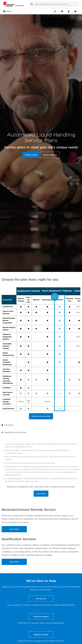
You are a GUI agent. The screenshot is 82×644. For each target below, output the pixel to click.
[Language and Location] (75, 11)
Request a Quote (41, 634)
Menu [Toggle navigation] (7, 11)
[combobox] (54, 4)
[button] (32, 4)
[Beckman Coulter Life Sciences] (13, 4)
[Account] (69, 11)
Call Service (41, 599)
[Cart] (62, 11)
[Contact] (55, 11)
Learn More (41, 494)
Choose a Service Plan (41, 416)
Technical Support (41, 617)
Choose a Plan (31, 155)
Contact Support (50, 155)
